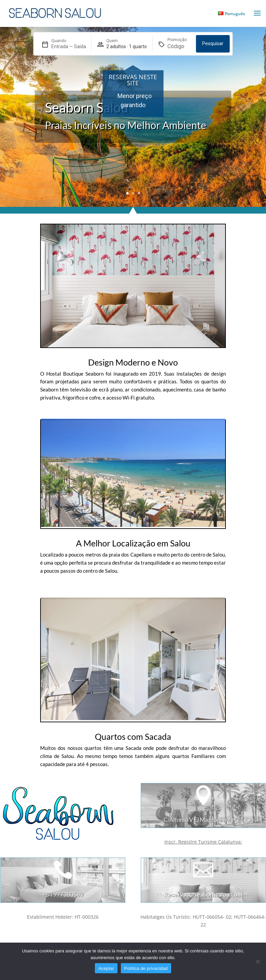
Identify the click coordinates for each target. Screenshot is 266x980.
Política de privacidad (146, 968)
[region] (133, 100)
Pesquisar (213, 43)
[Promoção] (179, 46)
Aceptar (106, 968)
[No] (258, 961)
